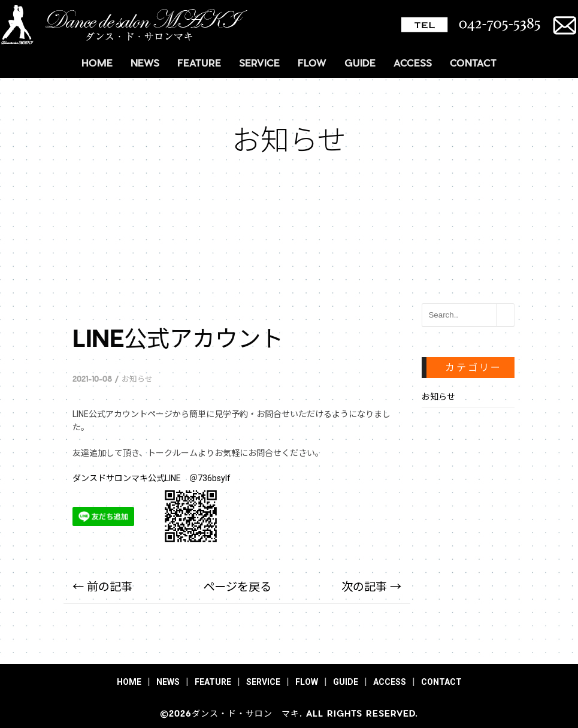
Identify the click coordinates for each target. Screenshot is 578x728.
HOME (97, 63)
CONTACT (473, 63)
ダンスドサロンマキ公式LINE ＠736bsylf (152, 478)
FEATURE (199, 63)
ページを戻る (237, 587)
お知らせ (137, 378)
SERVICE (259, 63)
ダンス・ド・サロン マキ (246, 713)
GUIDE (360, 63)
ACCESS (413, 63)
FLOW (312, 63)
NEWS (145, 63)
